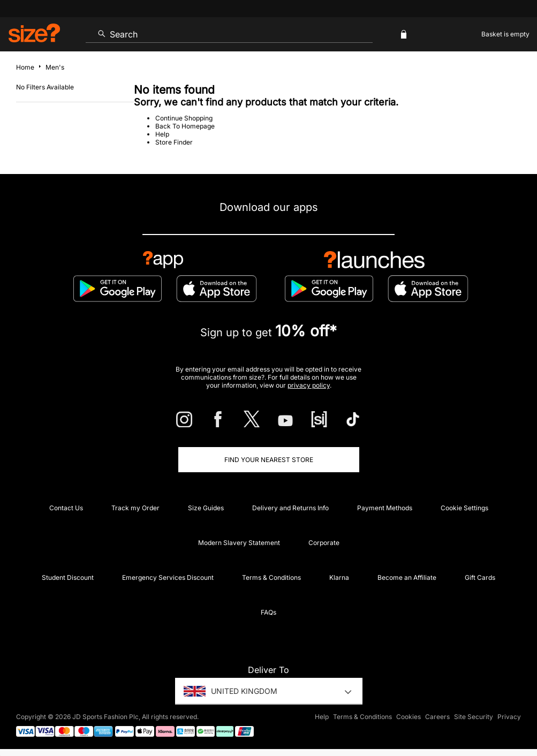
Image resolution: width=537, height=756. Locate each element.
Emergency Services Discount (168, 577)
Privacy (509, 717)
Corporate (324, 543)
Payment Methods (385, 508)
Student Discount (68, 577)
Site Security (474, 717)
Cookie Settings (464, 508)
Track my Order (135, 508)
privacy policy (309, 385)
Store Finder (174, 142)
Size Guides (206, 508)
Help (162, 134)
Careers (437, 717)
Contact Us (66, 508)
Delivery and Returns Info (290, 508)
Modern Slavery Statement (239, 543)
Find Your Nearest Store (269, 460)
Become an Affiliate (407, 577)
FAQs (268, 612)
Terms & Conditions (271, 577)
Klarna (339, 577)
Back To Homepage (185, 126)
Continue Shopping (184, 118)
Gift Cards (480, 577)
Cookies (409, 717)
